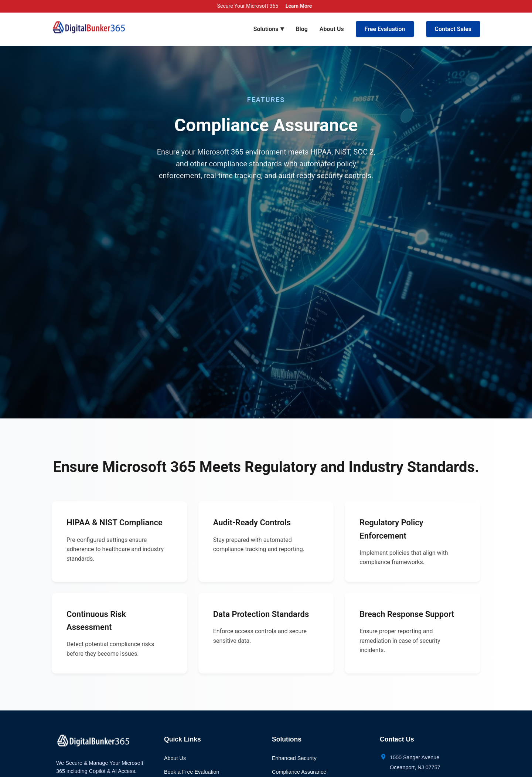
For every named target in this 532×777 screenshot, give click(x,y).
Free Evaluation (385, 29)
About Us (332, 29)
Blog (301, 29)
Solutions (269, 29)
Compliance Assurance (299, 772)
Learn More (299, 6)
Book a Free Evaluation (192, 772)
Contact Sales (453, 29)
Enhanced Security (294, 758)
